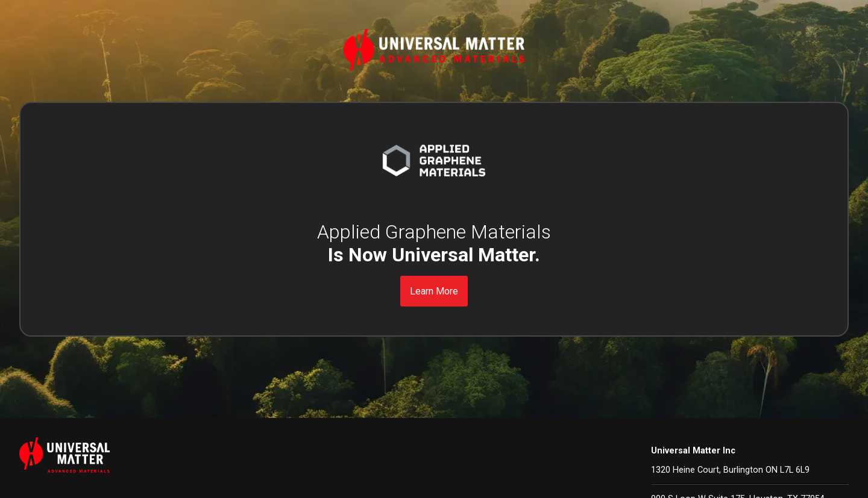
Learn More (434, 291)
